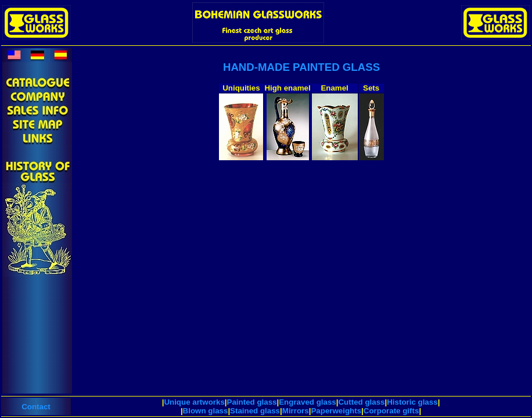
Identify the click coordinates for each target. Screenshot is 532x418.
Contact (36, 407)
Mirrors (296, 411)
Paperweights (336, 411)
